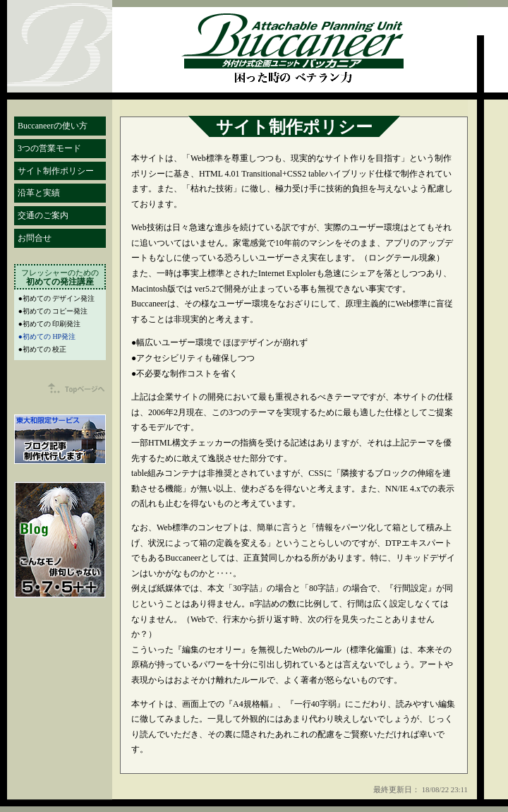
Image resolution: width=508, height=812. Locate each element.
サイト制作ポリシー (56, 171)
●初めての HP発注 (47, 336)
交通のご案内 (43, 215)
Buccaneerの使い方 (53, 126)
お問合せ (35, 238)
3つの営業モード (49, 148)
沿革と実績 (39, 193)
